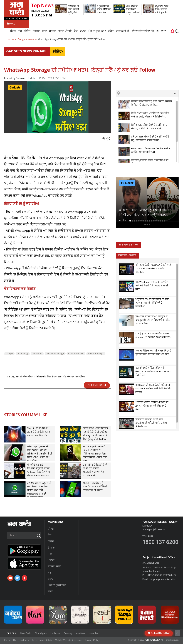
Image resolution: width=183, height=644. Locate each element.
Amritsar (81, 634)
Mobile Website (63, 640)
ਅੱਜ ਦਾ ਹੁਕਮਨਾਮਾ (97, 31)
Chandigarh (41, 634)
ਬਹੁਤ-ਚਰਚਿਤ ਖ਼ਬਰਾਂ (128, 245)
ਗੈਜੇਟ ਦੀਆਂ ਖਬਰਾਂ (127, 256)
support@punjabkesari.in (163, 580)
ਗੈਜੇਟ (111, 31)
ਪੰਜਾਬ (13, 31)
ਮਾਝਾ (44, 31)
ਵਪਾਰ (83, 31)
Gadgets (15, 88)
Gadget (9, 354)
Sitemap (78, 640)
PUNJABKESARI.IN (153, 640)
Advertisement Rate (42, 640)
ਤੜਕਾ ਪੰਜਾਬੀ (65, 31)
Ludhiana (55, 634)
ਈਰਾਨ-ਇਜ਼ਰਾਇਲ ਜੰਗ (143, 31)
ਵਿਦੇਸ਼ (27, 31)
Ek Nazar (127, 183)
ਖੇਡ (76, 31)
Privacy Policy (92, 640)
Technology (23, 354)
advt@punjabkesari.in (154, 529)
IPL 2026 (161, 31)
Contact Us (10, 640)
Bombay (68, 634)
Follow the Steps (96, 354)
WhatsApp (37, 354)
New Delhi (26, 634)
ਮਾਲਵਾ (52, 31)
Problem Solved (76, 354)
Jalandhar (94, 634)
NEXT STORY (97, 385)
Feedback (24, 640)
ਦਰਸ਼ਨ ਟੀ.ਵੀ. (123, 31)
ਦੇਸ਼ (20, 31)
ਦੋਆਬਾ (36, 31)
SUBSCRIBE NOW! (159, 633)
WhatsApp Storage (55, 354)
